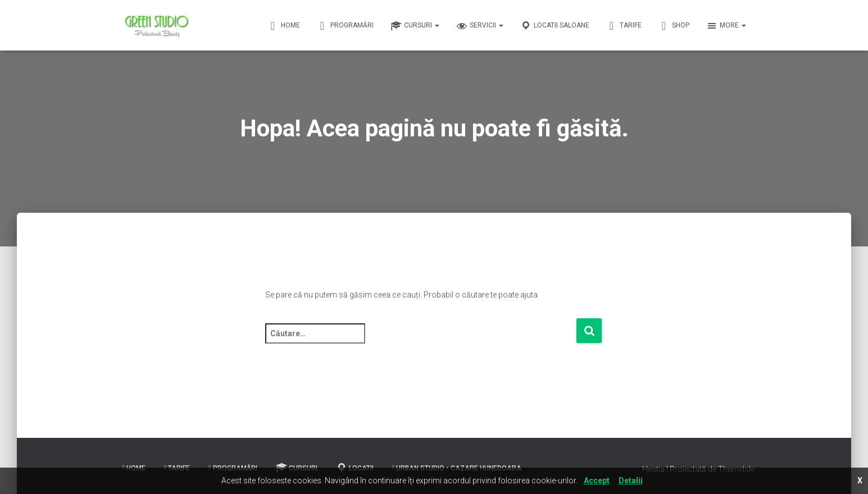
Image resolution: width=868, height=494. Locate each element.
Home (284, 26)
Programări (345, 26)
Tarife (624, 26)
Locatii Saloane (555, 26)
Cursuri (415, 26)
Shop (674, 26)
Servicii (480, 26)
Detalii (631, 481)
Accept (597, 481)
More (726, 26)
